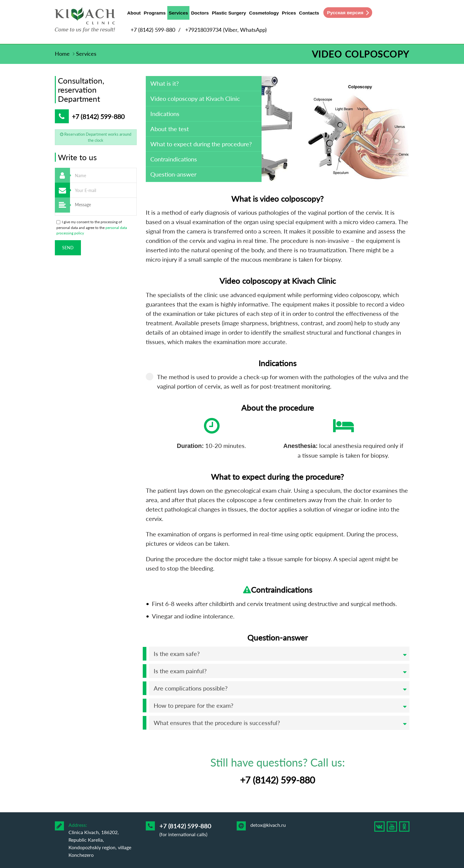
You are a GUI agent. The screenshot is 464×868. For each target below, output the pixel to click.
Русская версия (345, 13)
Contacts (309, 13)
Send (68, 248)
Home (62, 54)
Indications (165, 114)
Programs (155, 13)
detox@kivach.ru (268, 825)
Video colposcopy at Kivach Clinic (195, 98)
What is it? (165, 83)
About (134, 13)
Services (179, 14)
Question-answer (173, 174)
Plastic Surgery (229, 13)
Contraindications (174, 159)
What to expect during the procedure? (201, 144)
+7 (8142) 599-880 (153, 30)
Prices (289, 13)
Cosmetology (264, 13)
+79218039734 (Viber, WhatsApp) (226, 30)
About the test (170, 129)
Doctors (200, 13)
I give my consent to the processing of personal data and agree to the (92, 227)
